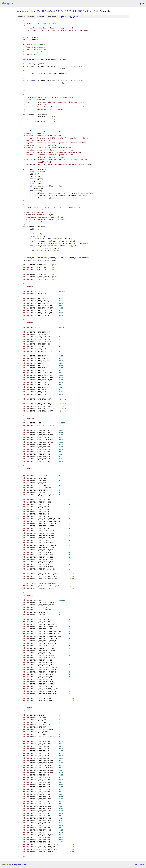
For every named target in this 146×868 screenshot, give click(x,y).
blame (76, 17)
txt (136, 864)
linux (33, 11)
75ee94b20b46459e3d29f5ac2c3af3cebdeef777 (60, 11)
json (142, 864)
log (70, 17)
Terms (26, 864)
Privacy (20, 864)
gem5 (20, 11)
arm (27, 11)
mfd (97, 11)
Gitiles (14, 864)
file (64, 17)
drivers (90, 11)
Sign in (141, 4)
